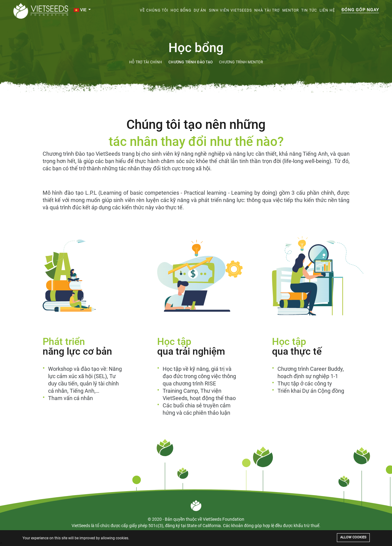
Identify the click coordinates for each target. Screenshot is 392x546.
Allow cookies (353, 537)
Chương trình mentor (241, 62)
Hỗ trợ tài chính (146, 62)
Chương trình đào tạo (191, 62)
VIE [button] (81, 10)
